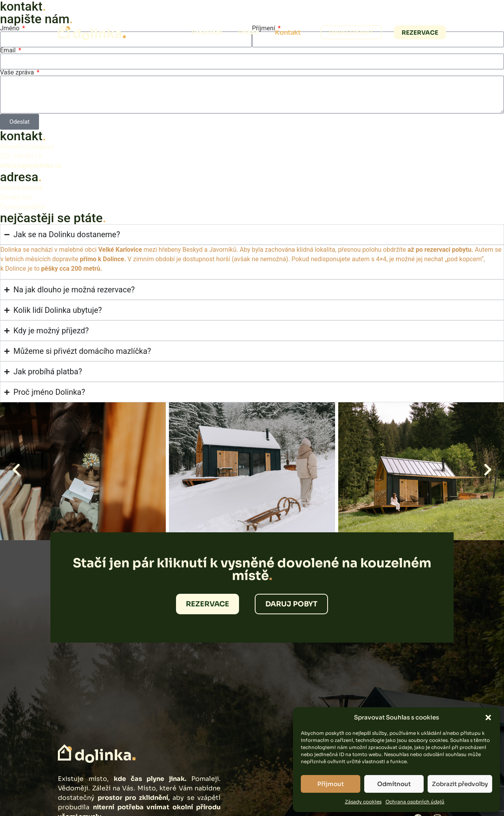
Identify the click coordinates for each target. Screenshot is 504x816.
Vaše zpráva (18, 72)
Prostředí (207, 33)
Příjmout (331, 784)
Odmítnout (394, 784)
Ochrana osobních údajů (415, 802)
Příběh (248, 33)
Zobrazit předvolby (460, 784)
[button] (488, 717)
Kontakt (288, 33)
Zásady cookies (363, 802)
